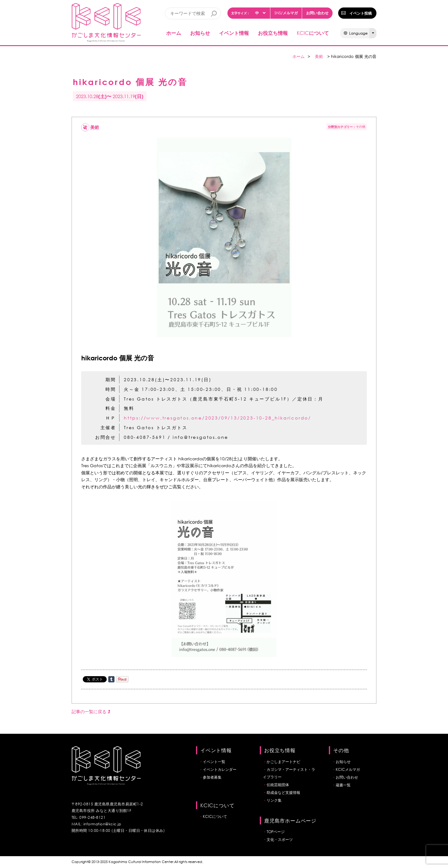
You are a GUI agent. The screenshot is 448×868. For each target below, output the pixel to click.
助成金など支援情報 (283, 792)
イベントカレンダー (220, 769)
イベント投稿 (361, 13)
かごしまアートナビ (283, 762)
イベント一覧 (214, 762)
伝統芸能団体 (278, 785)
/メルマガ (286, 13)
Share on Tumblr (111, 679)
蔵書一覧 (343, 785)
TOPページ (276, 832)
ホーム (174, 33)
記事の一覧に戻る (91, 711)
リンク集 (274, 800)
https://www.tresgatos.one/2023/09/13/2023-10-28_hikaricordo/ (217, 418)
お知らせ (200, 33)
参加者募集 (212, 777)
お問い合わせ (317, 13)
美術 (319, 57)
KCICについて (215, 816)
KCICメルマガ (348, 769)
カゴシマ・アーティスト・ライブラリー (289, 773)
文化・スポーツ (280, 840)
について (313, 33)
